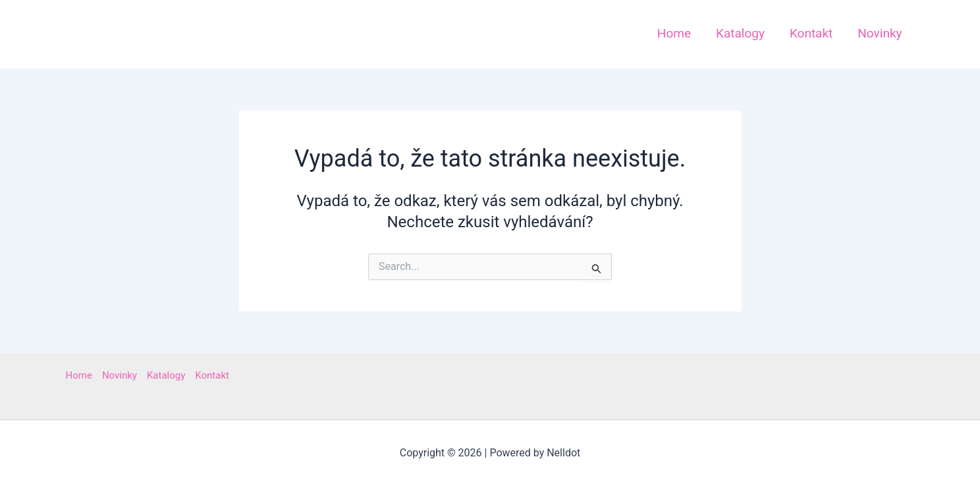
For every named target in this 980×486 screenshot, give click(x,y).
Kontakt (212, 375)
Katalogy (166, 375)
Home (79, 375)
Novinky (120, 375)
